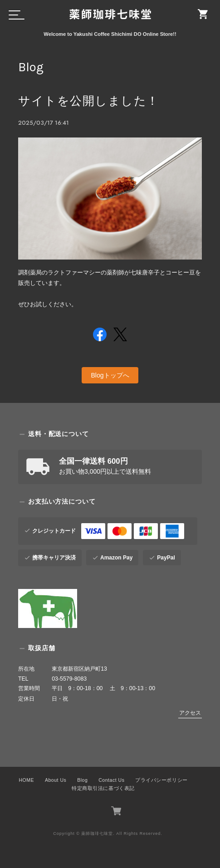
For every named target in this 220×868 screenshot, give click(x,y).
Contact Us (111, 780)
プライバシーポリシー (161, 780)
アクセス (190, 713)
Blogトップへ (110, 375)
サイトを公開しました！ (89, 101)
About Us (56, 780)
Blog (82, 780)
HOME (26, 780)
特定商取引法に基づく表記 (103, 788)
